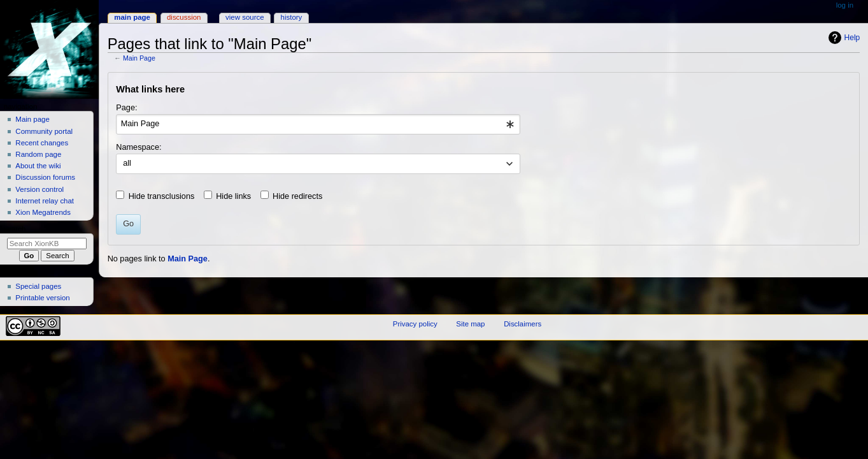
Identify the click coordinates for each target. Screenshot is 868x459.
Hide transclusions (162, 196)
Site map (470, 324)
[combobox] (318, 124)
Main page (32, 119)
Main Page (139, 58)
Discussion (184, 17)
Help (852, 38)
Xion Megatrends (43, 212)
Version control (39, 189)
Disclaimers (523, 324)
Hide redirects (297, 196)
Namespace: (139, 147)
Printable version (42, 298)
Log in (845, 5)
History (292, 17)
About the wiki (38, 166)
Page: (126, 108)
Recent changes (42, 143)
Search (15, 229)
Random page (38, 154)
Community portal (44, 131)
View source (245, 17)
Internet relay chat (45, 201)
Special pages (38, 286)
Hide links (233, 196)
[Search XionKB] (47, 244)
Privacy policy (415, 324)
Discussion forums (45, 177)
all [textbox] (127, 163)
